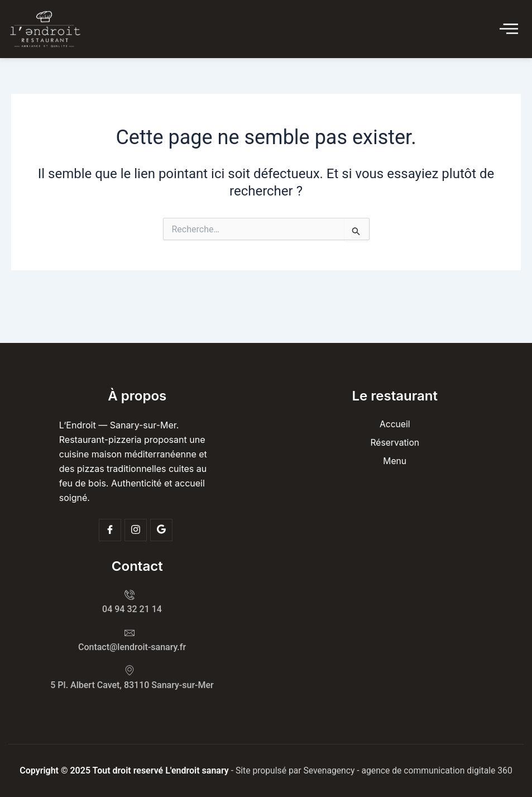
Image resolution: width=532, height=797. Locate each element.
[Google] (161, 529)
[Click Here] (509, 29)
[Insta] (136, 529)
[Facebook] (110, 529)
